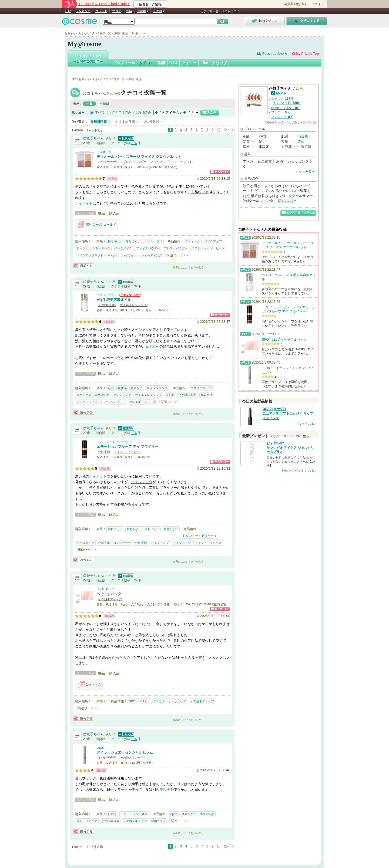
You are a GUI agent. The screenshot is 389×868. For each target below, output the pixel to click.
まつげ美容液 (107, 758)
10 (219, 130)
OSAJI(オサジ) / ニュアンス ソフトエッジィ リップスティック (288, 413)
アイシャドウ (100, 476)
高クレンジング (157, 388)
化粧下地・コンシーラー (115, 543)
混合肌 (303, 136)
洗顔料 (170, 395)
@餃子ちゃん (125, 93)
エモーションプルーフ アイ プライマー (128, 447)
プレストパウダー (135, 162)
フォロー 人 (280, 112)
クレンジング (122, 395)
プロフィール (124, 63)
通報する (83, 266)
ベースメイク (123, 248)
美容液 (165, 790)
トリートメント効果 (134, 814)
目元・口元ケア (87, 821)
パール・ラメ (153, 241)
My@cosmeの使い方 (272, 54)
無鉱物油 (207, 395)
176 (134, 143)
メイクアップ (213, 241)
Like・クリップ (214, 63)
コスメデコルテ (107, 295)
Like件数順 (151, 122)
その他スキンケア (132, 758)
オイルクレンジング (133, 305)
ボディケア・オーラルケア (168, 701)
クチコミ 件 (282, 99)
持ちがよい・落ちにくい (124, 241)
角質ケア (137, 388)
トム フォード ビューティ (114, 442)
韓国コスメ (158, 821)
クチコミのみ (122, 112)
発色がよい (171, 529)
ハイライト (84, 203)
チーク (81, 248)
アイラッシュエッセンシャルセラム (125, 752)
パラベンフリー (115, 402)
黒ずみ (151, 346)
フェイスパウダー (148, 248)
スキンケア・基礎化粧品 (93, 395)
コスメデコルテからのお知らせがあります (129, 295)
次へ (227, 130)
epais (100, 748)
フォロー (189, 63)
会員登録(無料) (295, 4)
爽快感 (122, 388)
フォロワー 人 (282, 117)
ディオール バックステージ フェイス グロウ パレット (139, 157)
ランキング (83, 11)
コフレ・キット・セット (208, 248)
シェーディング (151, 255)
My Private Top (307, 54)
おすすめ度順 (125, 122)
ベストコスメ (230, 11)
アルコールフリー (88, 402)
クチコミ (147, 63)
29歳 (262, 136)
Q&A (129, 11)
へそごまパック (109, 594)
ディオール (104, 152)
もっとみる (304, 171)
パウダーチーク (108, 162)
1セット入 (89, 684)
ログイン (318, 4)
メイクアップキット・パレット (172, 162)
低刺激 (112, 814)
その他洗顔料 (107, 305)
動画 (162, 63)
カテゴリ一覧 (210, 11)
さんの (291, 123)
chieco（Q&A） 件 (286, 108)
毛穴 (111, 388)
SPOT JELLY (105, 589)
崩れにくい (115, 529)
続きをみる (286, 201)
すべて (100, 112)
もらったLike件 (287, 103)
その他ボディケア (110, 599)
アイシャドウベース (127, 452)
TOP (68, 11)
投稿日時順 (99, 122)
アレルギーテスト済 (142, 402)
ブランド (101, 11)
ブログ (117, 11)
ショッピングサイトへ (220, 172)
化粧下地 (104, 452)
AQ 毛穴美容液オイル (114, 300)
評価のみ (145, 112)
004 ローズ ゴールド (97, 225)
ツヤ (205, 192)
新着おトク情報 (150, 4)
